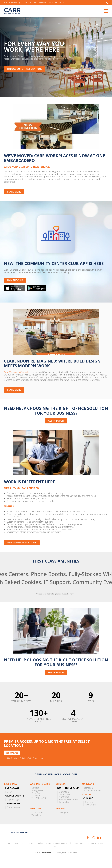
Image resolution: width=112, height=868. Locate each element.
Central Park (37, 820)
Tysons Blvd (64, 810)
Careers (24, 851)
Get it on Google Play (37, 291)
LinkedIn (99, 845)
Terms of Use (72, 860)
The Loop (89, 810)
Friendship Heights (92, 798)
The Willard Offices (40, 806)
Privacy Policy (62, 860)
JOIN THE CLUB (15, 283)
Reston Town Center (69, 807)
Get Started (12, 760)
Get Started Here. (37, 766)
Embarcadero (13, 815)
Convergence (64, 820)
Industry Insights (98, 851)
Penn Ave (36, 801)
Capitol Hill (36, 803)
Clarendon (64, 799)
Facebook (88, 845)
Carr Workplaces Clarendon (17, 377)
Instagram (93, 845)
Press (56, 854)
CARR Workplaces (12, 11)
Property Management (56, 851)
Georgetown (37, 798)
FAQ (88, 851)
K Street (35, 796)
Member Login (72, 851)
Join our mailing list (22, 840)
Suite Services (13, 851)
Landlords (41, 851)
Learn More (59, 2)
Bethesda (88, 796)
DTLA (9, 799)
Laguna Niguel (14, 807)
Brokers (32, 851)
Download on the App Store (15, 291)
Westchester (37, 823)
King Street (64, 804)
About (82, 851)
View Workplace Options (22, 549)
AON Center (91, 812)
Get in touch (56, 425)
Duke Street (64, 802)
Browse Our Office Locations (25, 69)
